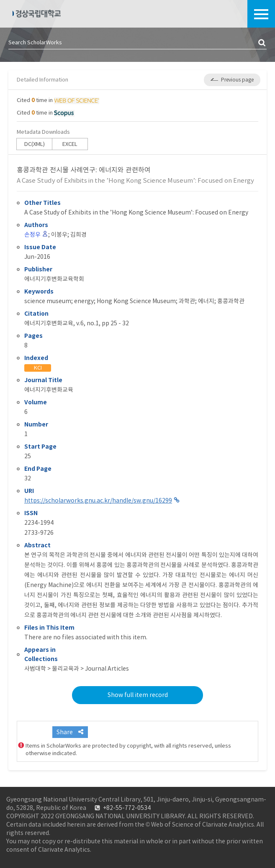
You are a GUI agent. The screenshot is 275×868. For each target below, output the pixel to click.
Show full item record (138, 695)
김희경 (78, 235)
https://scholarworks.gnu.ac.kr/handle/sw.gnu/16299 (98, 500)
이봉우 (59, 235)
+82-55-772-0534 (127, 808)
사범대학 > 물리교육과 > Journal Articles (77, 669)
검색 (262, 43)
